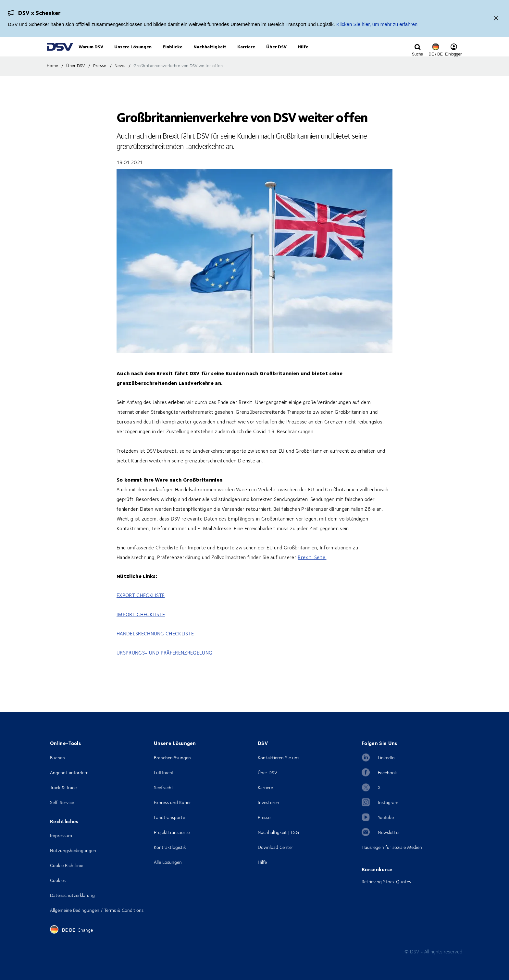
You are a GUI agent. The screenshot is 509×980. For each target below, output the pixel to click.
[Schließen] (496, 19)
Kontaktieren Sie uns (279, 758)
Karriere (265, 787)
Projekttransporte (172, 832)
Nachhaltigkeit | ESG (278, 832)
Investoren (268, 802)
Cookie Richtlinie (67, 865)
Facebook (387, 772)
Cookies (58, 880)
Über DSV (267, 772)
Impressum (61, 835)
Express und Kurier (172, 802)
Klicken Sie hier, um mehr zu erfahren (377, 24)
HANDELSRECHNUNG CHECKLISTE (155, 647)
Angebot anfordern (69, 772)
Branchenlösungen (172, 758)
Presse (264, 817)
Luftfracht (164, 772)
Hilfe (262, 862)
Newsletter (389, 832)
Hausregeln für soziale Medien (392, 847)
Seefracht (164, 787)
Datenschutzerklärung (72, 895)
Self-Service (62, 802)
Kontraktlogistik (170, 847)
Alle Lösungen (168, 862)
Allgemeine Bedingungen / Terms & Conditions (97, 910)
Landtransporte (169, 817)
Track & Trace (63, 787)
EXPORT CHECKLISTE (141, 608)
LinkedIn (386, 758)
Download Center (275, 847)
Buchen (57, 758)
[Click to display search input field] (417, 54)
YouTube (386, 817)
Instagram (388, 802)
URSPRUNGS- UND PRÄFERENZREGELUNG (164, 666)
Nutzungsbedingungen (73, 850)
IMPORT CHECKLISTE (141, 628)
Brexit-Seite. (312, 570)
